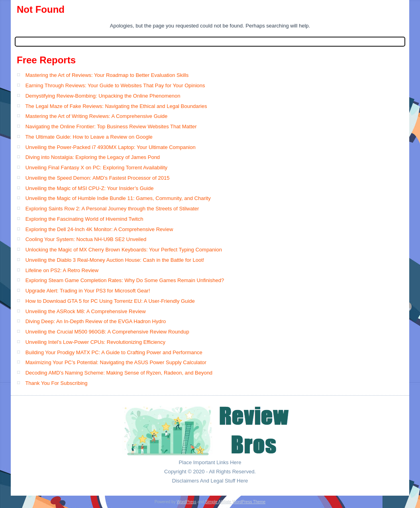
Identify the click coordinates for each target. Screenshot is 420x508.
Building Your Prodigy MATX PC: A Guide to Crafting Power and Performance (114, 352)
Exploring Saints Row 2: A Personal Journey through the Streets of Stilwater (112, 209)
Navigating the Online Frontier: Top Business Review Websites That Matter (111, 127)
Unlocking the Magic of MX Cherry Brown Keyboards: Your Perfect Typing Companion (124, 250)
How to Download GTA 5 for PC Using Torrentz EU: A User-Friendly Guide (110, 301)
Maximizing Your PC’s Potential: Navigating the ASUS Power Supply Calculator (116, 362)
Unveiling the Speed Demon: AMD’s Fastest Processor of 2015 (98, 178)
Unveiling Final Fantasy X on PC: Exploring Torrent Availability (96, 168)
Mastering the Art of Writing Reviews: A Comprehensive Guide (97, 116)
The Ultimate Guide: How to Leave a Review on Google (89, 137)
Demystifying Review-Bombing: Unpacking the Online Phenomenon (103, 96)
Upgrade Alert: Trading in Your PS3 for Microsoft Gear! (88, 291)
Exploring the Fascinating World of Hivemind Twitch (84, 219)
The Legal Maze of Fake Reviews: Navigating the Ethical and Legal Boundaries (116, 106)
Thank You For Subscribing (56, 383)
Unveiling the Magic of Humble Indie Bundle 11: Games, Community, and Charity (118, 198)
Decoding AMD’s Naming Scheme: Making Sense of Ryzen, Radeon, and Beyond (119, 373)
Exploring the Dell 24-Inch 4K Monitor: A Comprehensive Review (99, 229)
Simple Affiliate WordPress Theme (235, 502)
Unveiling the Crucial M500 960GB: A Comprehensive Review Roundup (107, 332)
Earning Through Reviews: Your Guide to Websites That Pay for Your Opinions (115, 85)
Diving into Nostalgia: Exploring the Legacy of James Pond (93, 157)
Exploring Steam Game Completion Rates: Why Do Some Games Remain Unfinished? (125, 280)
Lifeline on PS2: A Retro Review (62, 270)
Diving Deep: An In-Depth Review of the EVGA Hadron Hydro (96, 321)
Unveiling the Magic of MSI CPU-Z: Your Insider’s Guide (90, 188)
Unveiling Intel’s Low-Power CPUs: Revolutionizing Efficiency (95, 342)
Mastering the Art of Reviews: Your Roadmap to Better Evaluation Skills (107, 75)
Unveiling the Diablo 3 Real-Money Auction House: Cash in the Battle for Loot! (115, 260)
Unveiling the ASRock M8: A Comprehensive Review (86, 311)
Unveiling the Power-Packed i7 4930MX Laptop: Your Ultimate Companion (111, 147)
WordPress (186, 502)
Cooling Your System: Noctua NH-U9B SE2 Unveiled (86, 239)
